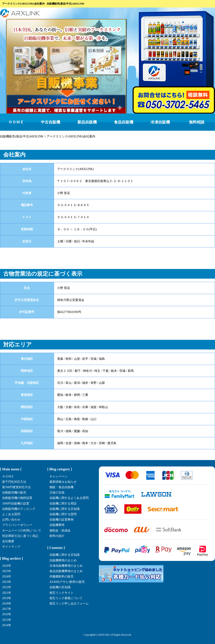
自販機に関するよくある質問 (69, 498)
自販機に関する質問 (63, 514)
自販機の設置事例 (61, 520)
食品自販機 (124, 122)
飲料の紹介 (57, 536)
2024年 (7, 576)
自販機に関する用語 (63, 504)
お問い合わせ (11, 520)
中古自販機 (51, 122)
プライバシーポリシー (17, 525)
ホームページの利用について (22, 531)
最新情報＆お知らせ (63, 482)
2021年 (7, 593)
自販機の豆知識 (60, 587)
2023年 (7, 582)
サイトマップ (11, 547)
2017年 (7, 609)
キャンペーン (58, 476)
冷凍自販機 (160, 122)
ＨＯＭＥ (16, 122)
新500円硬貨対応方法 (16, 487)
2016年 (7, 614)
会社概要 (8, 541)
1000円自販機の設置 (16, 504)
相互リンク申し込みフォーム (69, 604)
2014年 (7, 625)
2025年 (7, 571)
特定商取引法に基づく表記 (20, 536)
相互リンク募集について (66, 598)
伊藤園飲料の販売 (61, 576)
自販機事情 (57, 525)
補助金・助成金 (60, 531)
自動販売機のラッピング (19, 509)
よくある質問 (11, 514)
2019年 (7, 598)
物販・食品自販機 (61, 487)
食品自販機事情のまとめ (66, 571)
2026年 (7, 566)
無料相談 (197, 122)
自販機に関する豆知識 (64, 509)
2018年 (7, 604)
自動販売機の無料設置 (17, 498)
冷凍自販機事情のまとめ (66, 566)
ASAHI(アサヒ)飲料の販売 (67, 582)
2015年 (7, 620)
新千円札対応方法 (14, 482)
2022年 (7, 587)
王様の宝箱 (57, 493)
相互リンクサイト (61, 593)
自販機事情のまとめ (63, 560)
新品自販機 (87, 122)
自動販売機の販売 (14, 493)
